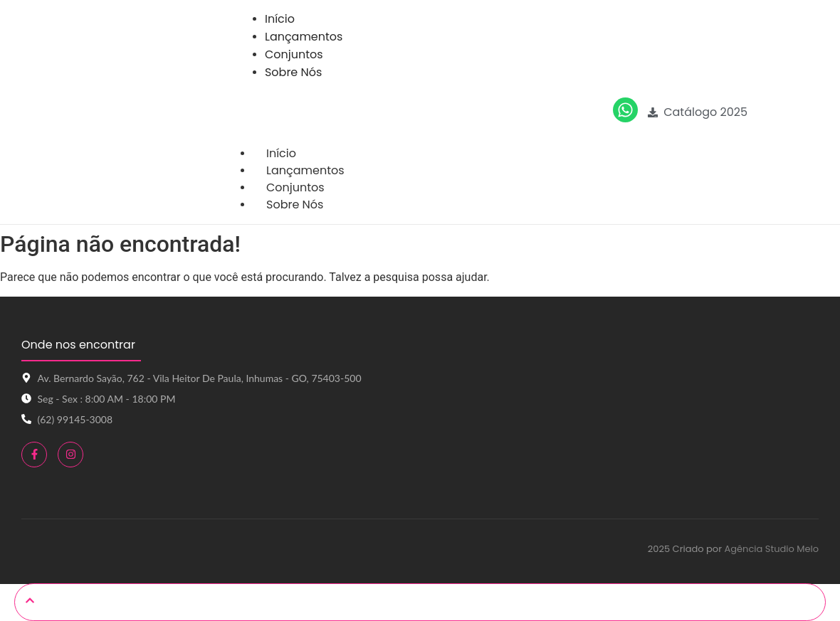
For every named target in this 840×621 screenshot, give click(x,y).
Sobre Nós (295, 205)
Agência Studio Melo (771, 549)
